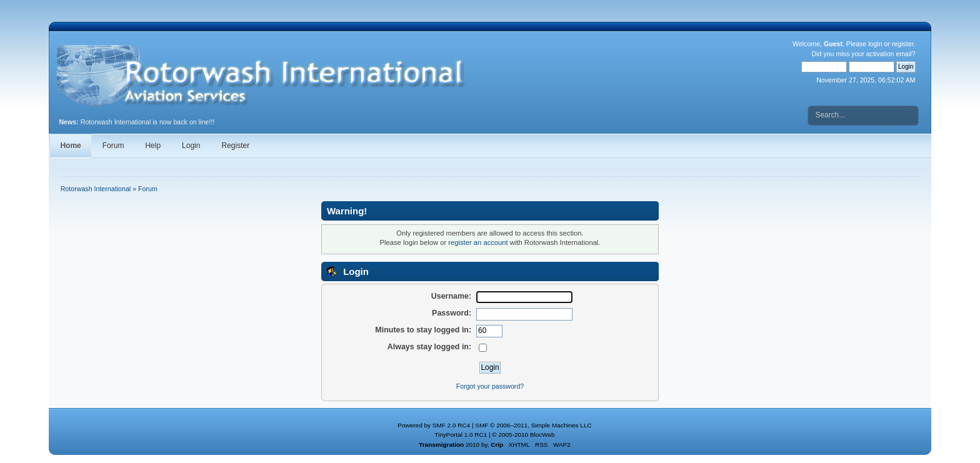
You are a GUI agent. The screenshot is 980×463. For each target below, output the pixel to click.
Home (70, 146)
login (875, 44)
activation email (889, 54)
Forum (113, 146)
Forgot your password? (490, 386)
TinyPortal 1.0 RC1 (461, 435)
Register (235, 146)
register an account (478, 242)
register (903, 44)
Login (191, 146)
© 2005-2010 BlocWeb (523, 435)
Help (153, 146)
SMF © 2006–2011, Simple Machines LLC (533, 425)
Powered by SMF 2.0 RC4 (434, 425)
